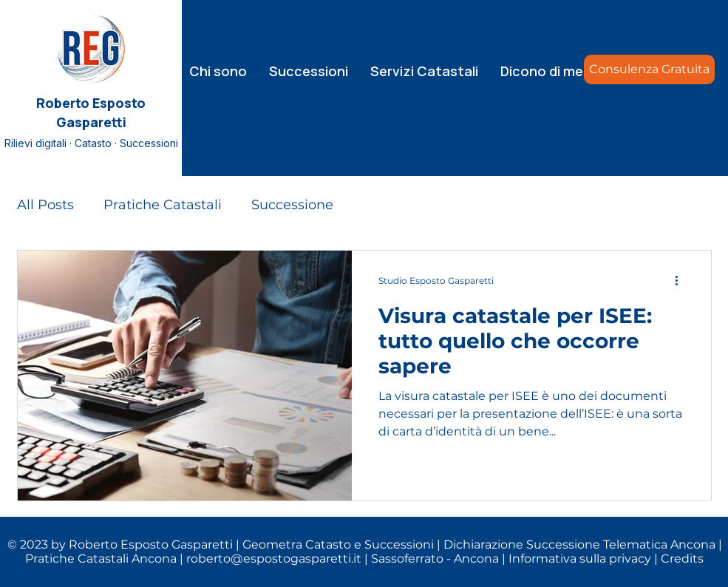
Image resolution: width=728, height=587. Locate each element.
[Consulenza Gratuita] (649, 69)
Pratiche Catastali (163, 205)
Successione (292, 205)
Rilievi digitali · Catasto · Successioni (91, 143)
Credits (682, 559)
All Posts (45, 205)
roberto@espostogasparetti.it (274, 559)
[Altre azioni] (682, 281)
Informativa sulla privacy (580, 559)
